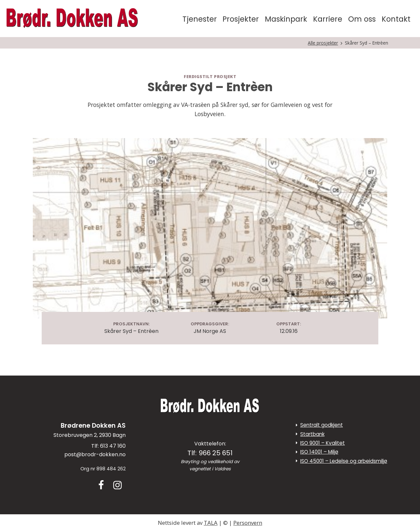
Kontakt (396, 19)
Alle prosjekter (323, 43)
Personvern (248, 523)
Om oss (362, 19)
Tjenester (200, 19)
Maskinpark (286, 19)
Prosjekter (241, 19)
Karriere (328, 19)
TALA (211, 523)
